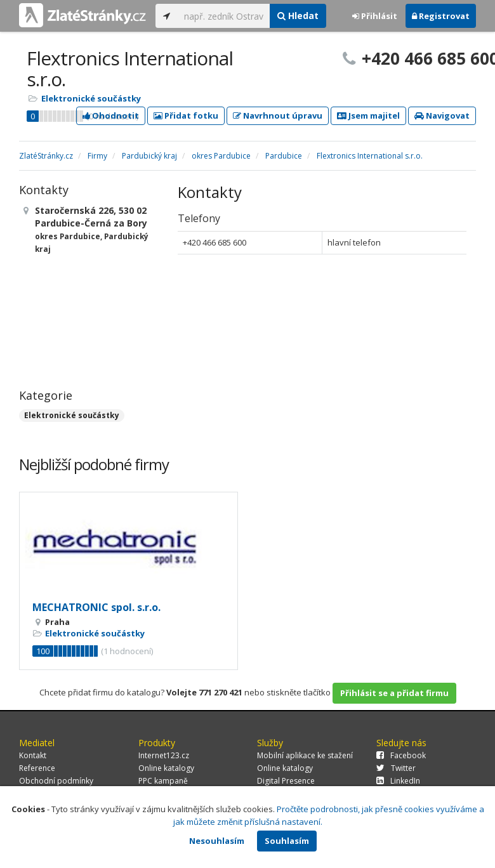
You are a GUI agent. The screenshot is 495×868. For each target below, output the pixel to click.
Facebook (401, 755)
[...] (224, 16)
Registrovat (441, 16)
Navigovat (442, 115)
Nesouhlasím (217, 841)
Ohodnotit (111, 115)
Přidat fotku (186, 115)
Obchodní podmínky (56, 781)
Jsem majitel (368, 115)
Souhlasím (287, 841)
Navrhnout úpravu (278, 115)
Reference (37, 768)
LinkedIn (398, 781)
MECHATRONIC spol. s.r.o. (96, 607)
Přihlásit (375, 16)
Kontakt (33, 755)
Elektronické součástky (91, 98)
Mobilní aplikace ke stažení (305, 755)
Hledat (298, 16)
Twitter (396, 768)
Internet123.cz (164, 755)
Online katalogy (166, 768)
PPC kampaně (163, 781)
